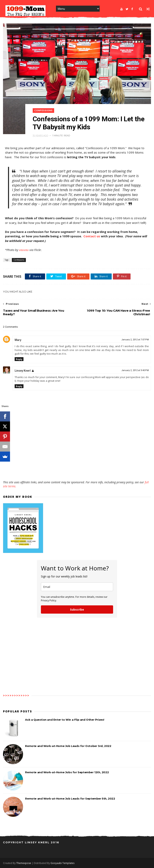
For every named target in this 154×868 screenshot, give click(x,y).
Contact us (92, 236)
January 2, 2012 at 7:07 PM (135, 340)
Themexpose (24, 863)
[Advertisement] (77, 469)
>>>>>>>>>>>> (16, 695)
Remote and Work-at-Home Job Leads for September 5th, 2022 (70, 799)
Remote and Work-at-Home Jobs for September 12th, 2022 (67, 772)
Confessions (43, 111)
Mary (18, 340)
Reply (19, 359)
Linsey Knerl (23, 371)
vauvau (24, 250)
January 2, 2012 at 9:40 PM (135, 370)
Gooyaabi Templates (62, 863)
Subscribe (77, 609)
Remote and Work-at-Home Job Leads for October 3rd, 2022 (68, 746)
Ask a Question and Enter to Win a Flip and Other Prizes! (65, 720)
